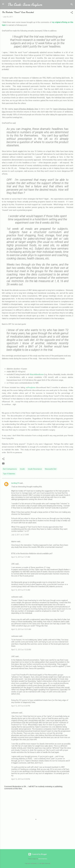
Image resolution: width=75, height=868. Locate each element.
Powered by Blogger (38, 854)
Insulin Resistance (35, 469)
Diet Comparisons (10, 469)
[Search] (72, 5)
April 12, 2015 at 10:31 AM (21, 629)
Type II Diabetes (9, 474)
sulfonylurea (31, 387)
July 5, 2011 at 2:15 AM (20, 535)
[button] (72, 13)
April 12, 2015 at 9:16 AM (21, 590)
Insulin (22, 469)
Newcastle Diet (51, 469)
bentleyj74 (15, 483)
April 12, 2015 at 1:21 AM (21, 557)
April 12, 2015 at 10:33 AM (21, 650)
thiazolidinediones (37, 374)
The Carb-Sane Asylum (25, 5)
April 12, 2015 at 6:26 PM (21, 706)
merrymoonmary (43, 859)
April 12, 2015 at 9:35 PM (21, 779)
